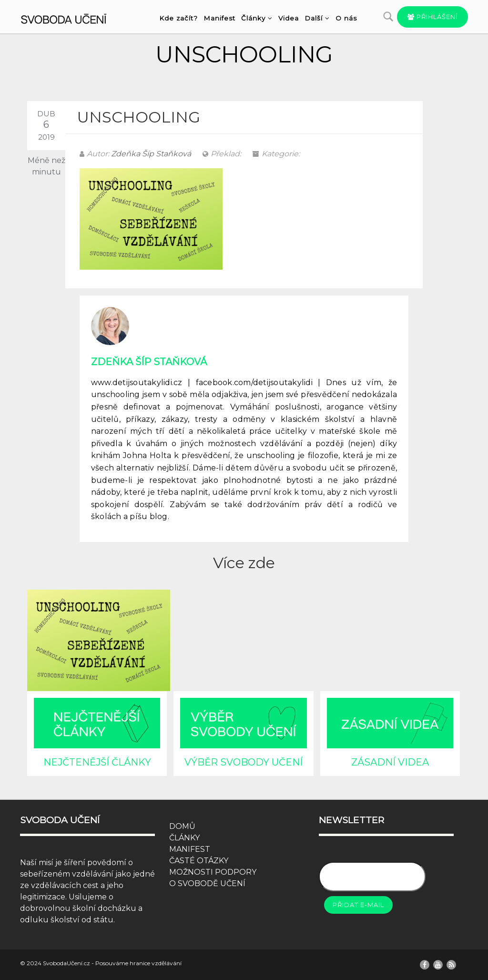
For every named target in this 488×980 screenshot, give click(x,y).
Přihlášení (432, 17)
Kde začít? (178, 18)
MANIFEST (190, 849)
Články (257, 18)
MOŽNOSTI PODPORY (213, 872)
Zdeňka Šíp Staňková (151, 154)
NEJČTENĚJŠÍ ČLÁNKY (97, 762)
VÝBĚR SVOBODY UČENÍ (244, 762)
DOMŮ (182, 826)
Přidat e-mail (358, 905)
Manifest (219, 18)
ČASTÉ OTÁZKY (199, 861)
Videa (289, 18)
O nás (346, 18)
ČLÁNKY (184, 838)
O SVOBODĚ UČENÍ (207, 883)
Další (317, 18)
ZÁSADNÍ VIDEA (390, 762)
